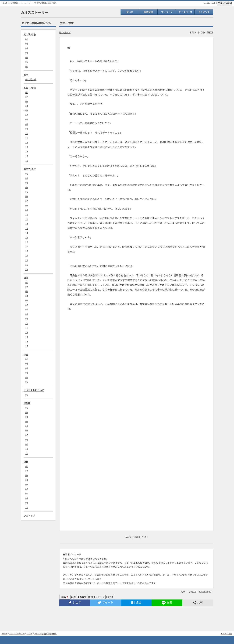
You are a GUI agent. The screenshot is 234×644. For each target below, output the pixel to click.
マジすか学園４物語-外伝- (46, 3)
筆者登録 (148, 12)
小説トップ (29, 515)
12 (27, 142)
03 (27, 48)
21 (27, 265)
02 (27, 44)
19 (27, 256)
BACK (193, 32)
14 (27, 151)
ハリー (29, 3)
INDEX (202, 32)
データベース (185, 12)
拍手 (65, 597)
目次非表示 (65, 32)
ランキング (204, 12)
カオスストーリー (17, 3)
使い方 (130, 12)
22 (27, 269)
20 (27, 260)
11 (27, 138)
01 (27, 39)
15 (27, 156)
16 (27, 161)
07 (27, 66)
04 (27, 53)
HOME (5, 3)
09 (27, 129)
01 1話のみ (31, 79)
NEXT (210, 32)
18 (27, 251)
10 (27, 133)
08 (27, 124)
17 (27, 246)
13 (27, 147)
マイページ (167, 12)
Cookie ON (210, 3)
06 (27, 62)
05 (27, 57)
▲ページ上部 (226, 633)
